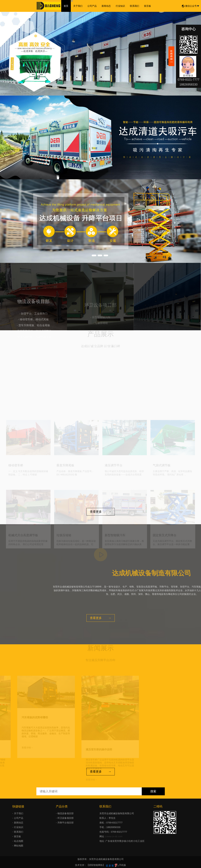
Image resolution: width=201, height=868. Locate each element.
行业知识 (120, 6)
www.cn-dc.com (114, 836)
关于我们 (78, 6)
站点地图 (19, 841)
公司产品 (92, 6)
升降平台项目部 (66, 823)
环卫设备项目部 (66, 818)
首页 (66, 6)
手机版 (122, 865)
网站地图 (19, 846)
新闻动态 (106, 6)
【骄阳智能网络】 (96, 865)
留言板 (147, 6)
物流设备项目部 (66, 813)
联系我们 (134, 6)
